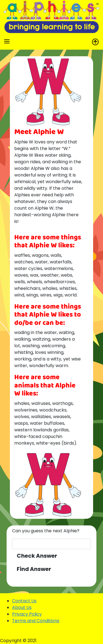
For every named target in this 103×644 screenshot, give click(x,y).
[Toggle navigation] (7, 41)
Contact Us (24, 601)
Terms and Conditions (36, 621)
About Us (22, 607)
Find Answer (34, 569)
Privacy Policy (27, 614)
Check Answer (37, 556)
